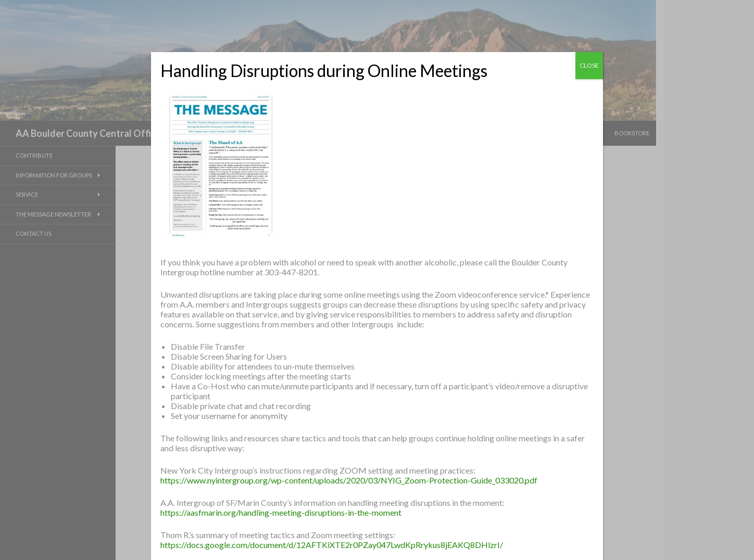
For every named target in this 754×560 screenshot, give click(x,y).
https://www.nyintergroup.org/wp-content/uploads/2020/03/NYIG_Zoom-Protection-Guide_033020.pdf (349, 480)
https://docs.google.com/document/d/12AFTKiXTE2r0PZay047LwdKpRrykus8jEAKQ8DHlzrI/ (332, 545)
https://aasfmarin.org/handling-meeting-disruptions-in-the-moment (281, 512)
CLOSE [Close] (589, 65)
